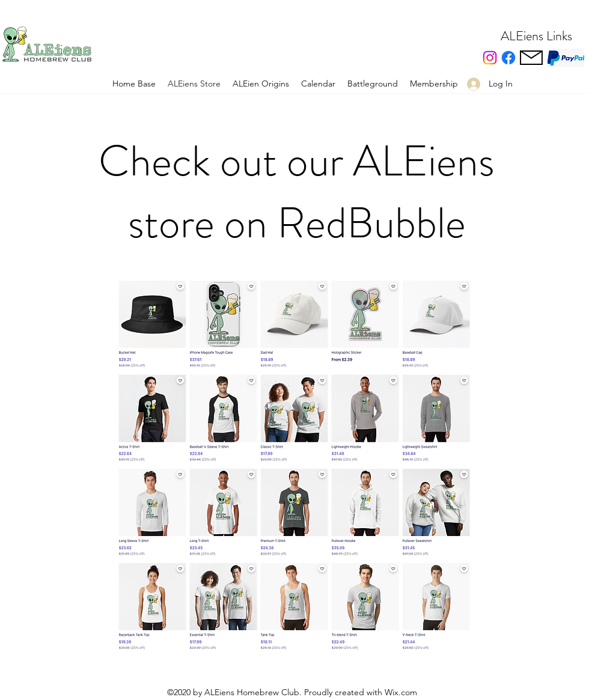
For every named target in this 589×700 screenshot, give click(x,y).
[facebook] (508, 58)
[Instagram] (490, 58)
